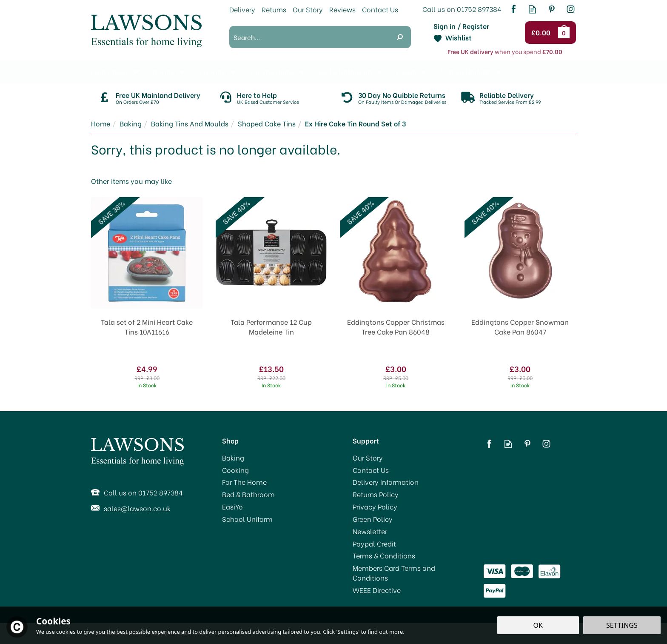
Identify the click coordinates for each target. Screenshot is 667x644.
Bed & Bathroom (248, 494)
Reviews (342, 9)
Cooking (235, 470)
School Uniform (247, 519)
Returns (274, 9)
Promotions (110, 71)
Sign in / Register (461, 26)
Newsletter (370, 531)
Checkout (542, 33)
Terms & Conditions (384, 555)
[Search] (309, 37)
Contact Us (371, 470)
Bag (565, 32)
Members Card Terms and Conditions (394, 573)
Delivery (242, 9)
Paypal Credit (374, 544)
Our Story (368, 458)
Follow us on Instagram (571, 9)
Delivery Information (386, 482)
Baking (233, 458)
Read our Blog (532, 9)
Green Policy (373, 519)
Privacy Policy (375, 507)
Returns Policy (376, 494)
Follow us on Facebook (513, 9)
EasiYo (232, 507)
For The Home (244, 482)
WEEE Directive (377, 590)
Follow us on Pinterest (552, 9)
